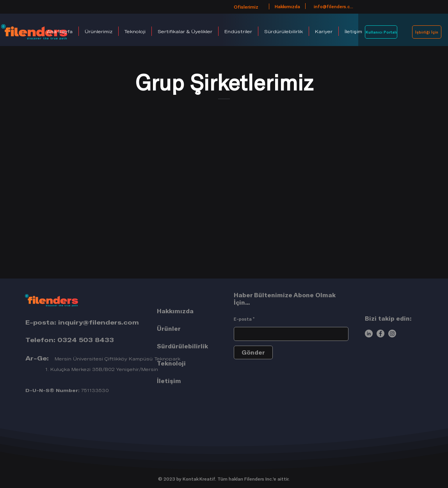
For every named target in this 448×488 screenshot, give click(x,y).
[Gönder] (253, 352)
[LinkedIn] (369, 334)
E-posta (243, 319)
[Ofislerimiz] (246, 7)
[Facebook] (380, 334)
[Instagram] (392, 334)
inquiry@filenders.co (95, 322)
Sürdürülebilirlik (182, 346)
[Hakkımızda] (287, 6)
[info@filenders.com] (334, 6)
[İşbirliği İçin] (427, 32)
